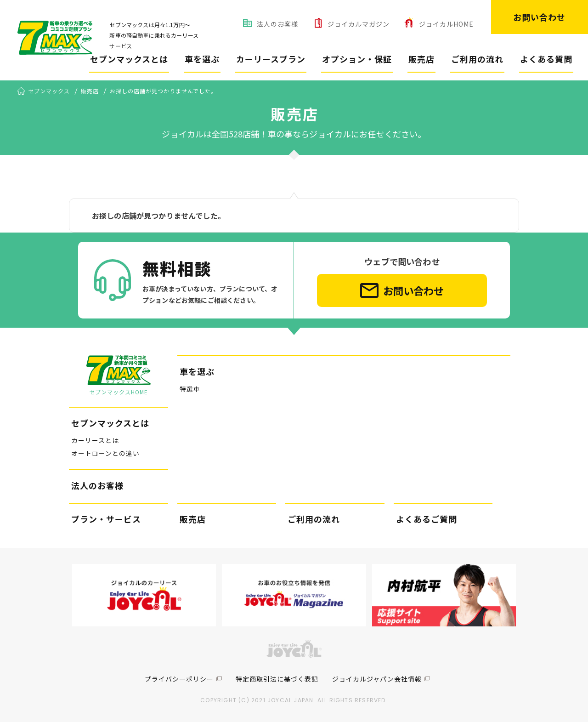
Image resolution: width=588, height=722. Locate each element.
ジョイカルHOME (446, 24)
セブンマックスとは (129, 59)
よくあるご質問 (427, 519)
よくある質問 (546, 59)
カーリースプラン (271, 59)
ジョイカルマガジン (359, 24)
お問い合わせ (539, 17)
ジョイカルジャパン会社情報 (377, 679)
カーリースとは (95, 440)
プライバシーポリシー (179, 679)
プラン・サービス (106, 519)
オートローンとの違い (105, 454)
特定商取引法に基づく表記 (277, 679)
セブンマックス (49, 91)
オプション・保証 (357, 59)
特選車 (190, 389)
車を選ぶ (202, 59)
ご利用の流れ (477, 59)
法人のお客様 (277, 24)
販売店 (421, 59)
